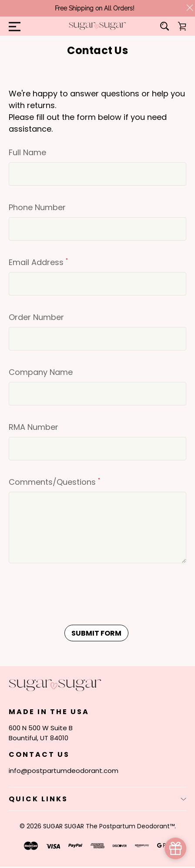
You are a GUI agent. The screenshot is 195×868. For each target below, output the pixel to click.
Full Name (27, 152)
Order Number (36, 317)
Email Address (38, 262)
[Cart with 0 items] (182, 26)
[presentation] (75, 596)
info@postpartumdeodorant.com (64, 771)
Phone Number (37, 207)
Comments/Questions (54, 482)
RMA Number (34, 427)
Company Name (41, 372)
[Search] (165, 26)
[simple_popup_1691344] (175, 848)
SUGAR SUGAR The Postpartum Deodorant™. (109, 826)
